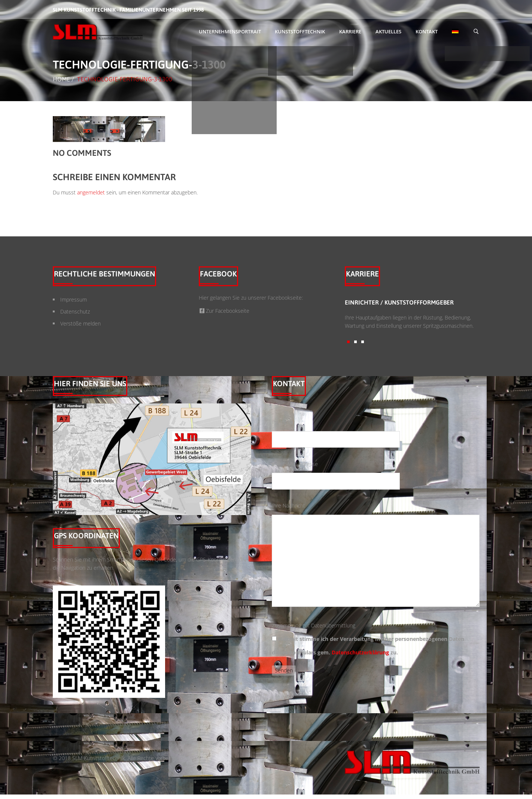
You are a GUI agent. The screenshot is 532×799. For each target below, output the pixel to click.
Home (61, 79)
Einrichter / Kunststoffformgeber (399, 302)
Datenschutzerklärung (360, 652)
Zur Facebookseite (224, 311)
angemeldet (91, 192)
